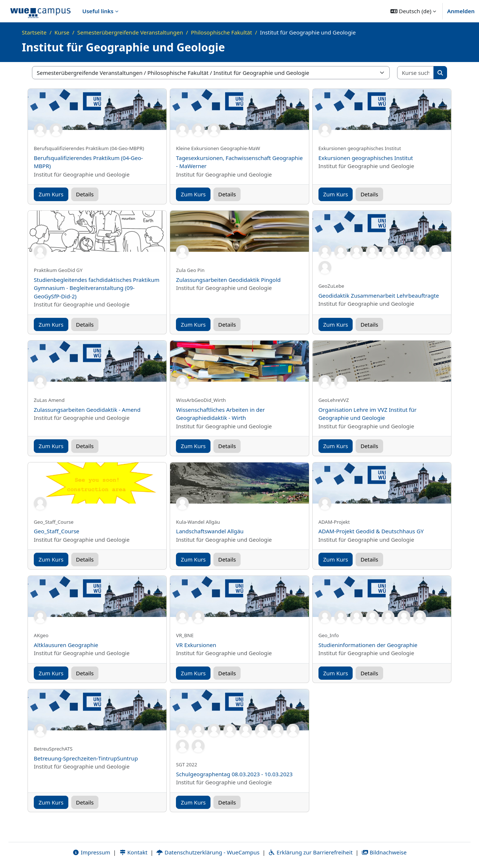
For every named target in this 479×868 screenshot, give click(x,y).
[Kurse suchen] (416, 73)
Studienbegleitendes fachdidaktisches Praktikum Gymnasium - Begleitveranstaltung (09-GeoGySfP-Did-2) (97, 288)
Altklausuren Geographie (66, 645)
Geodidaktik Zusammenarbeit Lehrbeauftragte (379, 295)
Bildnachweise (384, 852)
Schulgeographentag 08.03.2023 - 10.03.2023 (234, 774)
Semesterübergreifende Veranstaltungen (130, 32)
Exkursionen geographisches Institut (366, 158)
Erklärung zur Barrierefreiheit (310, 852)
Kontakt (133, 852)
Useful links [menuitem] (98, 11)
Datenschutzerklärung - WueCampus (208, 852)
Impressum (91, 852)
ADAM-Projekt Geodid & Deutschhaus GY (371, 531)
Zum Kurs (51, 194)
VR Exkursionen (196, 645)
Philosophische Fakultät (222, 32)
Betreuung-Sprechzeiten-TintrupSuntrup (86, 758)
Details (85, 194)
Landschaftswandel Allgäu (210, 531)
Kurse (62, 32)
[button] (413, 11)
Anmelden (461, 11)
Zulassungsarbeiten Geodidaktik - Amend (87, 410)
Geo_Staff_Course (57, 531)
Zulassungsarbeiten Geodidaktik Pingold (228, 280)
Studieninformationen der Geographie (368, 645)
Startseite (34, 32)
